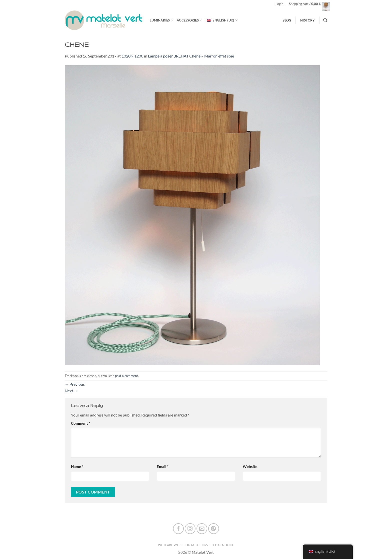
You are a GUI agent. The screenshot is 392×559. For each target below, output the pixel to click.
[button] (279, 4)
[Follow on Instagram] (190, 529)
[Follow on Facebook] (178, 529)
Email (163, 467)
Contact (191, 545)
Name (77, 467)
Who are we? (169, 545)
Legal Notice (223, 545)
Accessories (189, 20)
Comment (81, 423)
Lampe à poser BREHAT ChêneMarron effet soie (191, 56)
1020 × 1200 (132, 56)
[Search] (325, 20)
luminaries (161, 20)
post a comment (126, 376)
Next (71, 391)
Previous (75, 384)
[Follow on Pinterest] (214, 529)
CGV (205, 545)
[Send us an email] (202, 529)
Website (250, 467)
